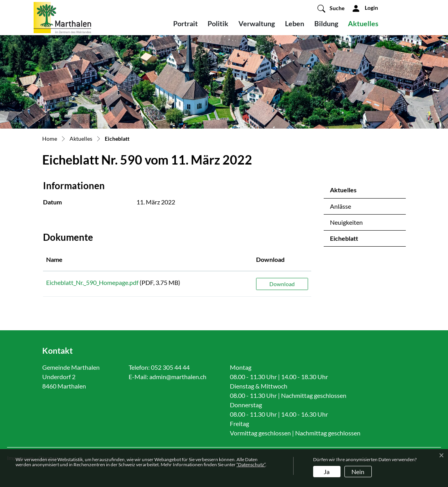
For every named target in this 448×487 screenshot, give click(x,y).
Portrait (185, 23)
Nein (358, 472)
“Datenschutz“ (251, 465)
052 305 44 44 (170, 367)
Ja (327, 472)
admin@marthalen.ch (178, 377)
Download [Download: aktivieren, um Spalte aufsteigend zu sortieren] (270, 259)
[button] (331, 8)
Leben (295, 23)
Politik (218, 23)
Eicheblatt (350, 240)
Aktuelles (363, 23)
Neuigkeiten (346, 222)
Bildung (326, 23)
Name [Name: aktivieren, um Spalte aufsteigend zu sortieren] (54, 259)
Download (282, 284)
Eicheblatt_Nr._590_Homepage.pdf (92, 282)
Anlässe (340, 206)
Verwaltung (257, 23)
